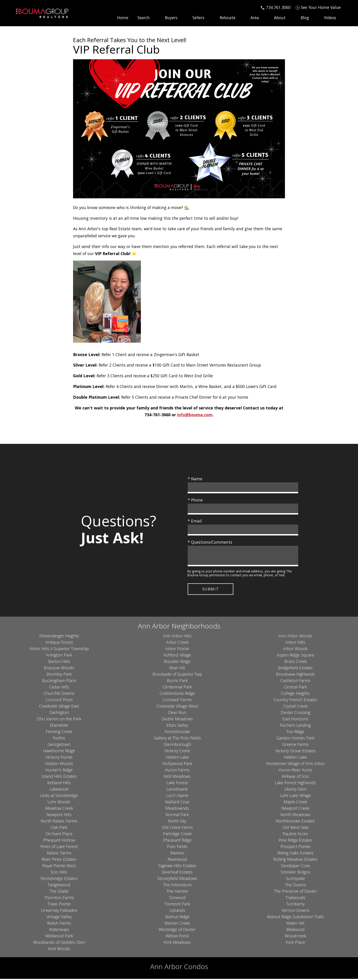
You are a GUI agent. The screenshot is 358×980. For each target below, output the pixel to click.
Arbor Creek (177, 643)
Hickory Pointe (59, 758)
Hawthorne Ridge (59, 752)
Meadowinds (177, 809)
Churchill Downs (59, 694)
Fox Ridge (295, 733)
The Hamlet (177, 892)
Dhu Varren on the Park (59, 720)
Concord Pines (59, 701)
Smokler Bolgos (295, 873)
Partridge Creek (177, 835)
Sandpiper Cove (295, 867)
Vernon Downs (295, 911)
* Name (195, 479)
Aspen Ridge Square (295, 656)
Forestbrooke (177, 733)
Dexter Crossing (295, 714)
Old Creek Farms (177, 828)
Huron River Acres (295, 771)
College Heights (295, 694)
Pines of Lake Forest (59, 848)
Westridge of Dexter (177, 931)
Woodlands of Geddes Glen (59, 943)
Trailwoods (295, 899)
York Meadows (177, 943)
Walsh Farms (59, 924)
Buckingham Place (59, 682)
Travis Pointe (59, 905)
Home (123, 18)
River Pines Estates (59, 860)
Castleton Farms (295, 682)
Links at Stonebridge (59, 796)
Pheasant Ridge (177, 841)
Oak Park (59, 828)
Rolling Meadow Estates (295, 860)
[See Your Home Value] (318, 7)
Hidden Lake (177, 758)
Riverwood (177, 860)
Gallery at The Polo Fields (177, 739)
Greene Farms (295, 745)
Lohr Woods (59, 803)
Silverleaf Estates (177, 873)
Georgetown (59, 745)
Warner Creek (177, 924)
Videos (330, 18)
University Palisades (59, 911)
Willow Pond (177, 937)
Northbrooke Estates (295, 822)
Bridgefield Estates (295, 669)
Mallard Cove (177, 803)
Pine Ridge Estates (295, 841)
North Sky (177, 822)
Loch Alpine (177, 796)
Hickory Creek (177, 752)
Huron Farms (177, 771)
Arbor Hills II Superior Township (59, 650)
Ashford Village (177, 656)
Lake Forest (177, 784)
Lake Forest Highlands (295, 784)
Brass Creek (295, 662)
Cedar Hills (59, 688)
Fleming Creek (59, 733)
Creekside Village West (177, 707)
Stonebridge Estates (59, 879)
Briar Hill (177, 669)
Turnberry (295, 905)
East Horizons (295, 720)
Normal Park (177, 816)
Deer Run (177, 714)
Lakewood (59, 790)
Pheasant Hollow (59, 841)
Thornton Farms (59, 899)
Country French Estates (295, 701)
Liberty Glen (295, 790)
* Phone (195, 500)
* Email (195, 521)
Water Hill (295, 924)
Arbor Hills (295, 643)
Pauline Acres (295, 835)
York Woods (59, 950)
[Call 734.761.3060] (275, 7)
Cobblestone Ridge (177, 694)
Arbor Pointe (177, 650)
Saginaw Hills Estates (177, 867)
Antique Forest (59, 643)
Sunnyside (295, 879)
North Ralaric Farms (59, 822)
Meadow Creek (59, 809)
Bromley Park (59, 675)
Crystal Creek (295, 707)
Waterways (59, 931)
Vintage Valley (59, 918)
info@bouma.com (195, 415)
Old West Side (295, 828)
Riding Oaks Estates (295, 854)
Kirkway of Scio (295, 777)
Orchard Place (59, 835)
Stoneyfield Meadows (177, 879)
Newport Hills (59, 816)
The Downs (295, 886)
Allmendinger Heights (59, 637)
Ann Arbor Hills (177, 637)
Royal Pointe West (59, 867)
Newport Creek (295, 809)
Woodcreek (295, 937)
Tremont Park (177, 905)
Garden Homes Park (295, 739)
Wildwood (295, 931)
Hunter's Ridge (59, 771)
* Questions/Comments (210, 542)
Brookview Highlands (295, 675)
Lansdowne (177, 790)
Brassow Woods (59, 669)
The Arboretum (177, 886)
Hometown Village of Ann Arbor (295, 765)
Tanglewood (59, 886)
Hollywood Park (177, 765)
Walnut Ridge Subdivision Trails (295, 918)
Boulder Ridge (177, 662)
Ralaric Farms (59, 854)
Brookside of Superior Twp (177, 675)
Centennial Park (177, 688)
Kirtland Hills (59, 784)
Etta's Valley (177, 726)
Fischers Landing (295, 726)
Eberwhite (59, 726)
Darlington (59, 714)
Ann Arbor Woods (295, 637)
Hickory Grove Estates (295, 752)
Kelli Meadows (177, 777)
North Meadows (295, 816)
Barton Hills (59, 662)
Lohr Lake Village (295, 796)
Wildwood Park (59, 937)
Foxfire (59, 739)
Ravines (177, 854)
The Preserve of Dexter (295, 892)
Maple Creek (295, 803)
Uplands (177, 911)
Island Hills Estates (59, 777)
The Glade (59, 892)
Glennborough (177, 745)
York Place (295, 943)
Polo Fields (177, 848)
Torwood (177, 899)
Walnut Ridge (177, 918)
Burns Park (177, 682)
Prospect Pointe (295, 848)
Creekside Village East (59, 707)
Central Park (295, 688)
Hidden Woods (59, 765)
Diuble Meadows (177, 720)
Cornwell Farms (177, 701)
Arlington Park (59, 656)
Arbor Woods (295, 650)
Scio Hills (59, 873)
